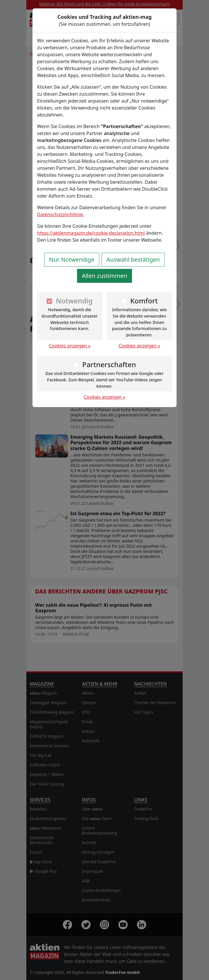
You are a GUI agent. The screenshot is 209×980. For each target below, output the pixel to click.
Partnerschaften (109, 364)
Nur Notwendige (72, 259)
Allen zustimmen (105, 276)
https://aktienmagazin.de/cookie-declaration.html (91, 233)
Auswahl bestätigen (133, 259)
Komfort (144, 301)
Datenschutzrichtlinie (60, 214)
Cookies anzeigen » (70, 346)
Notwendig (74, 301)
